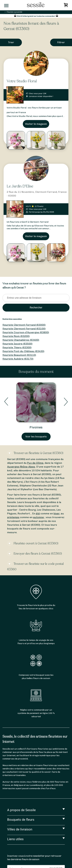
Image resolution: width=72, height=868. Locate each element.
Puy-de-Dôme (35, 463)
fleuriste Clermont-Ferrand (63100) (24, 329)
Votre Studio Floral (22, 81)
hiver (57, 513)
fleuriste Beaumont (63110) (19, 355)
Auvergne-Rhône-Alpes (21, 467)
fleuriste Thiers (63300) (17, 347)
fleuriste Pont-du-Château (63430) (23, 351)
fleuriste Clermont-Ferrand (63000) (24, 325)
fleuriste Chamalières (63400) (21, 340)
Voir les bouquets (36, 437)
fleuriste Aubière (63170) (18, 359)
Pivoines (36, 427)
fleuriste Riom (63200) (16, 336)
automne (38, 517)
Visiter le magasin (36, 124)
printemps (13, 517)
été (38, 513)
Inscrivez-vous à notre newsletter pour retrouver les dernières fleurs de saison (34, 858)
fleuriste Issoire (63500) (17, 344)
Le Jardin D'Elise (20, 186)
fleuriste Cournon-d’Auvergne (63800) (26, 332)
